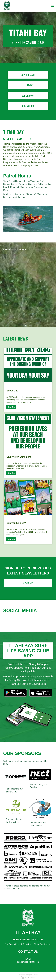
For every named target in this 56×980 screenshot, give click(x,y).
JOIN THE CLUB (28, 75)
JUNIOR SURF (28, 95)
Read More (11, 407)
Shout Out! (12, 391)
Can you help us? (16, 523)
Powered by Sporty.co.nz (28, 975)
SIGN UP (28, 583)
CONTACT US (28, 106)
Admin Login (28, 977)
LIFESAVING (28, 85)
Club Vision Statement (19, 457)
